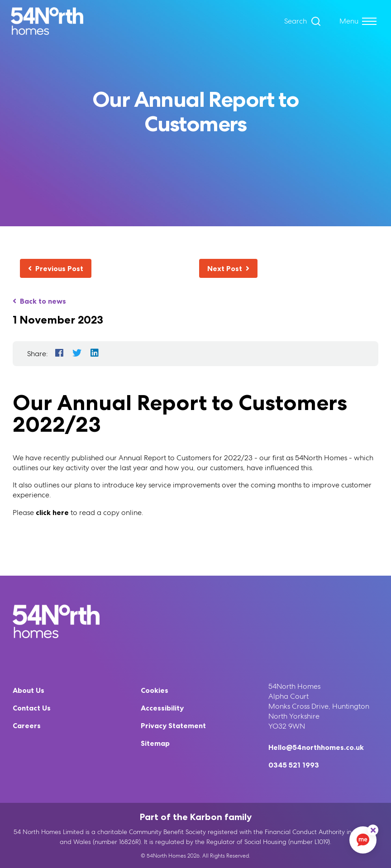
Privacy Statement (173, 725)
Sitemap (155, 743)
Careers (27, 725)
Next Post (228, 268)
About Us (29, 690)
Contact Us (32, 708)
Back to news (39, 301)
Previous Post (56, 268)
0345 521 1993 (294, 765)
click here (52, 512)
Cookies (155, 690)
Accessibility (162, 708)
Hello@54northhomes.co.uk (316, 747)
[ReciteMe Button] (373, 830)
